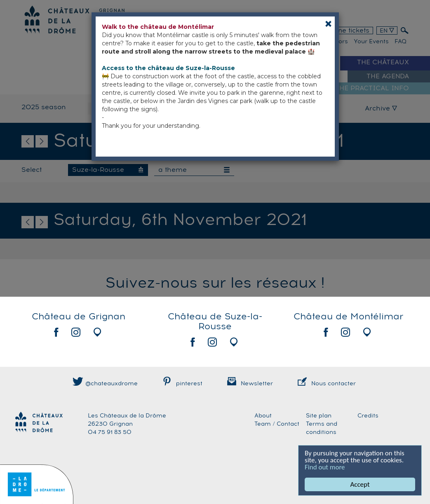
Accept (360, 484)
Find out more (325, 467)
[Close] (328, 24)
